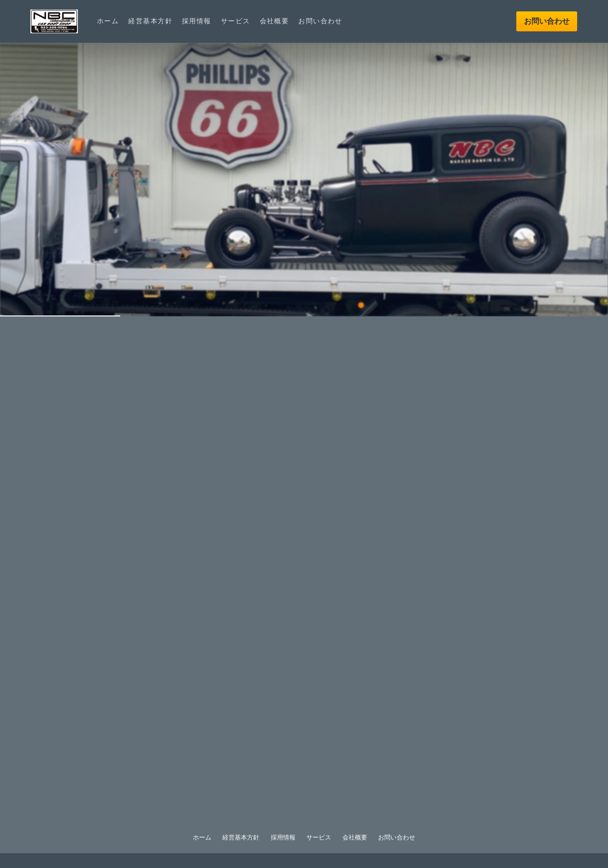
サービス (236, 21)
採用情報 (197, 21)
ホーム (108, 21)
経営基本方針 (150, 21)
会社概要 (275, 21)
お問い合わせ (320, 21)
